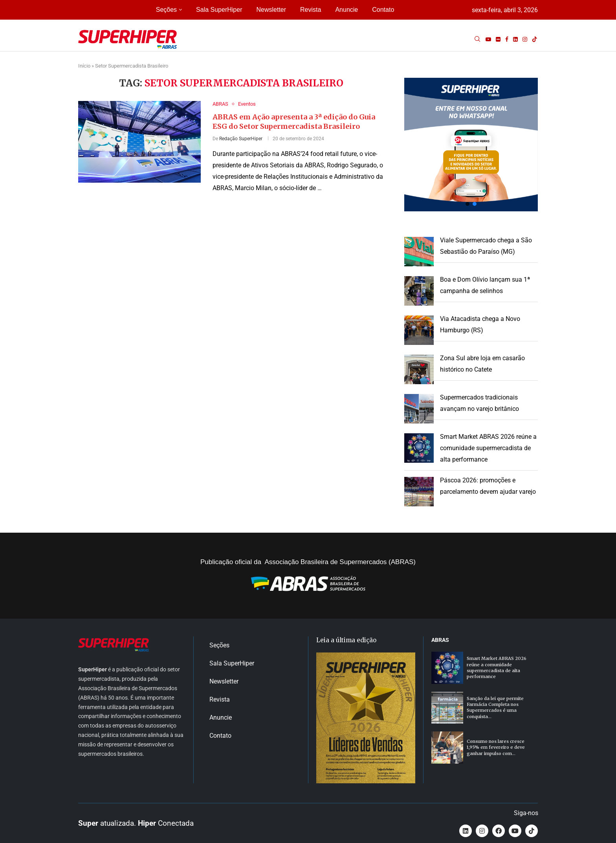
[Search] (477, 39)
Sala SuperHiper (219, 10)
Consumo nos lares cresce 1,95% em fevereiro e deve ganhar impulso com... (496, 747)
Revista (311, 10)
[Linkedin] (515, 39)
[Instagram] (525, 39)
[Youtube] (488, 39)
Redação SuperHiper (241, 139)
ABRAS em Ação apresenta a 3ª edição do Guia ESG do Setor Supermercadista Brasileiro (294, 122)
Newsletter (271, 10)
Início (84, 66)
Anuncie (346, 10)
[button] (471, 145)
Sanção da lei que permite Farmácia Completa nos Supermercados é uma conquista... (495, 707)
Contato (383, 10)
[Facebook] (507, 39)
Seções (166, 10)
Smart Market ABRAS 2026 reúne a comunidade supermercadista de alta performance (488, 448)
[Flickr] (498, 39)
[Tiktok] (535, 39)
